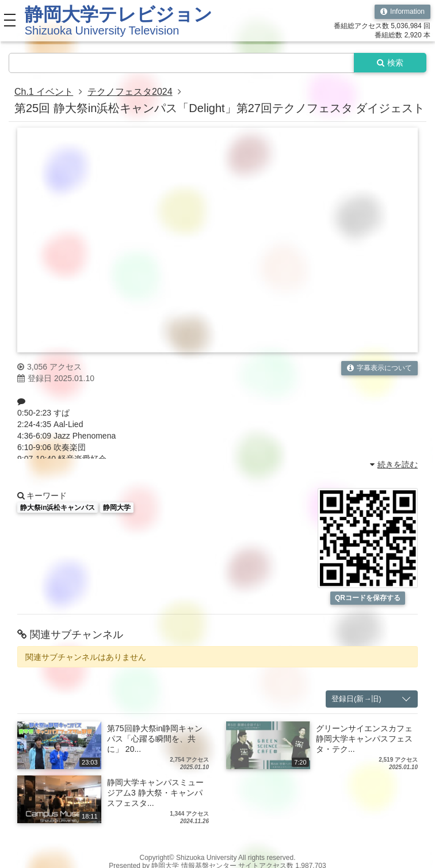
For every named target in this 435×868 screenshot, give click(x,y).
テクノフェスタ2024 (130, 92)
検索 (390, 63)
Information (402, 11)
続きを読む (394, 465)
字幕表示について (379, 368)
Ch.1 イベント (44, 92)
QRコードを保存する (368, 598)
